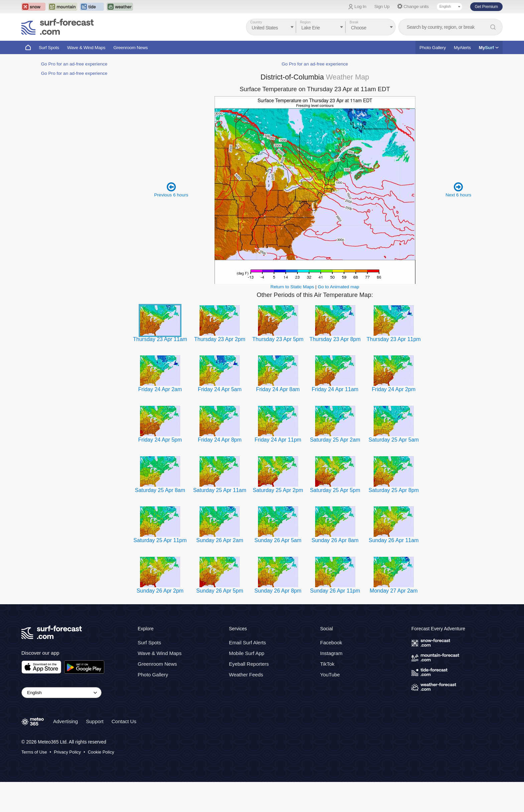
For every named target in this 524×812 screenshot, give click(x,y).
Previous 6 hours (171, 190)
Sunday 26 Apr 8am (335, 540)
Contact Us (124, 721)
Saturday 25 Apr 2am (335, 440)
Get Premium (486, 7)
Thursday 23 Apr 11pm (394, 339)
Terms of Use (34, 752)
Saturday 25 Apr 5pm (335, 490)
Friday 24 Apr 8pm (220, 440)
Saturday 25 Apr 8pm (394, 490)
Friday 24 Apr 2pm (394, 389)
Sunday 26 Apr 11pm (335, 591)
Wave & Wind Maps (86, 48)
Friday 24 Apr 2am (160, 389)
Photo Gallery (433, 48)
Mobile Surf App (247, 653)
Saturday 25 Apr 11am (220, 490)
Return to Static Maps (292, 287)
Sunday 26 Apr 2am (220, 540)
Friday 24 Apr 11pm (278, 440)
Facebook (331, 642)
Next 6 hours (458, 190)
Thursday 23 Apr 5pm (278, 339)
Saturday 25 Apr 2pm (278, 490)
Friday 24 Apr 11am (335, 389)
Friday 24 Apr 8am (278, 389)
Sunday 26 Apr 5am (278, 540)
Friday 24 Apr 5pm (160, 440)
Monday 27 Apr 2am (394, 591)
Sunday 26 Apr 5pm (220, 591)
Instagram (331, 653)
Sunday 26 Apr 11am (394, 540)
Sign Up (382, 7)
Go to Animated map (339, 287)
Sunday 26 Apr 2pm (160, 591)
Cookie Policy (101, 752)
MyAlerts (462, 48)
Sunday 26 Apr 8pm (278, 591)
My (489, 48)
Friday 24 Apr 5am (220, 389)
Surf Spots (49, 48)
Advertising (65, 721)
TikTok (327, 664)
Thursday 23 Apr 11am (160, 339)
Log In (360, 7)
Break (354, 22)
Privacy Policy (67, 752)
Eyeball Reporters (249, 664)
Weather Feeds (246, 675)
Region (305, 22)
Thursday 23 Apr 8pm (335, 339)
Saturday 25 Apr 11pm (160, 540)
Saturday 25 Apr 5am (394, 440)
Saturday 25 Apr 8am (160, 490)
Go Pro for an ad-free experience (74, 64)
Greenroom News (130, 48)
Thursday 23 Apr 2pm (220, 339)
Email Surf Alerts (247, 642)
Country (256, 22)
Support (95, 721)
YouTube (330, 675)
